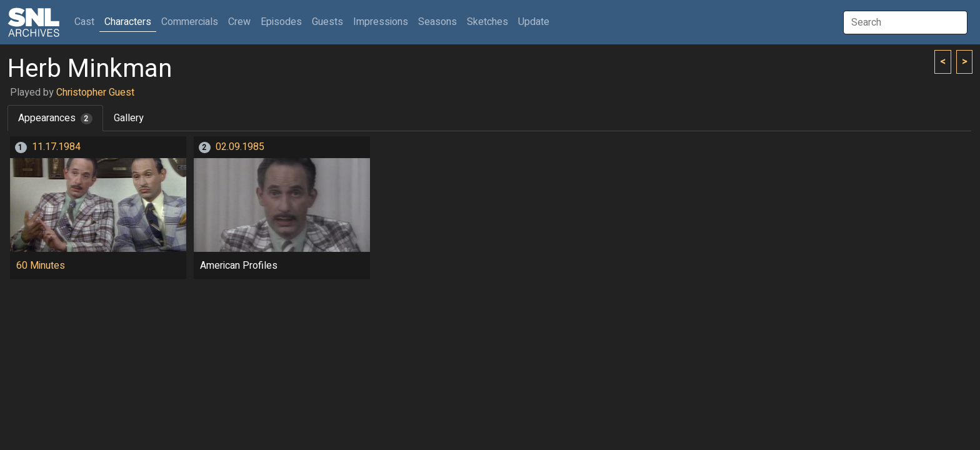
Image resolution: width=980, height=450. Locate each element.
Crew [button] (239, 22)
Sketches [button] (487, 22)
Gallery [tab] (129, 118)
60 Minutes (41, 266)
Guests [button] (327, 22)
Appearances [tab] (55, 118)
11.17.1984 (56, 147)
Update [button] (534, 22)
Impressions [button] (381, 22)
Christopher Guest (95, 92)
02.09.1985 (240, 147)
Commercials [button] (190, 22)
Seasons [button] (437, 22)
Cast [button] (87, 22)
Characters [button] (128, 22)
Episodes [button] (281, 22)
